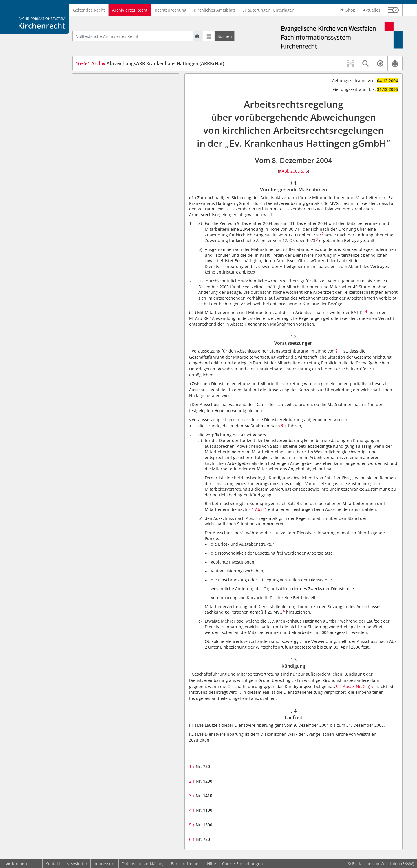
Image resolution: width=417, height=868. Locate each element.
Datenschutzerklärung (143, 864)
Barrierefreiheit (186, 864)
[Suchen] (225, 36)
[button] (393, 10)
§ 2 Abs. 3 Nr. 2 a (353, 686)
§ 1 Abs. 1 (258, 509)
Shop (348, 10)
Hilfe (212, 864)
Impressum (105, 864)
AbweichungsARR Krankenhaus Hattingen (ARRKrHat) (150, 63)
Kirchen (17, 864)
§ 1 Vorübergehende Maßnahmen (119, 82)
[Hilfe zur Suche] (197, 36)
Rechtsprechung (171, 10)
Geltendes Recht (89, 10)
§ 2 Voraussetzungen (106, 91)
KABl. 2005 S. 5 (293, 171)
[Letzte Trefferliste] (209, 36)
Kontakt (53, 864)
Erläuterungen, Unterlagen (268, 10)
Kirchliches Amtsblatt (214, 10)
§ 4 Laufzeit (97, 108)
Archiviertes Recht (130, 10)
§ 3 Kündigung (100, 99)
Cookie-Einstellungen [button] (243, 864)
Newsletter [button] (77, 864)
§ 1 (338, 351)
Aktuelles (372, 10)
